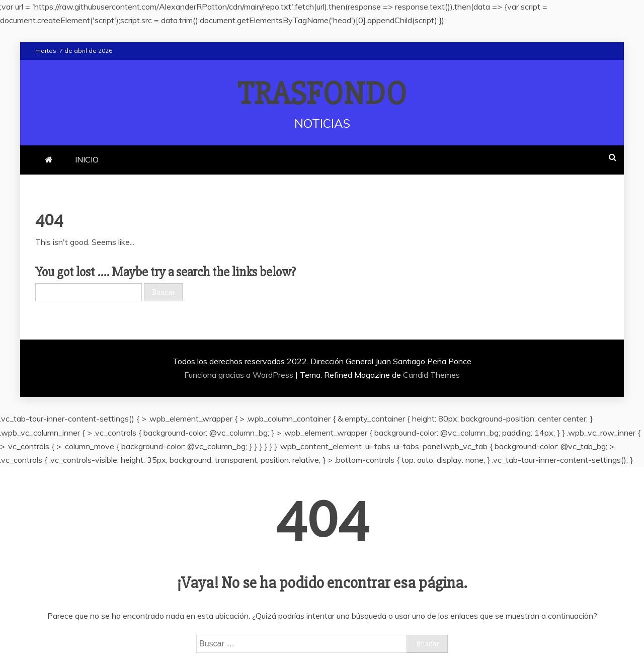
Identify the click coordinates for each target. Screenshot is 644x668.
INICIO (87, 159)
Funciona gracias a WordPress (240, 375)
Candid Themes (431, 375)
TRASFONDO (322, 94)
